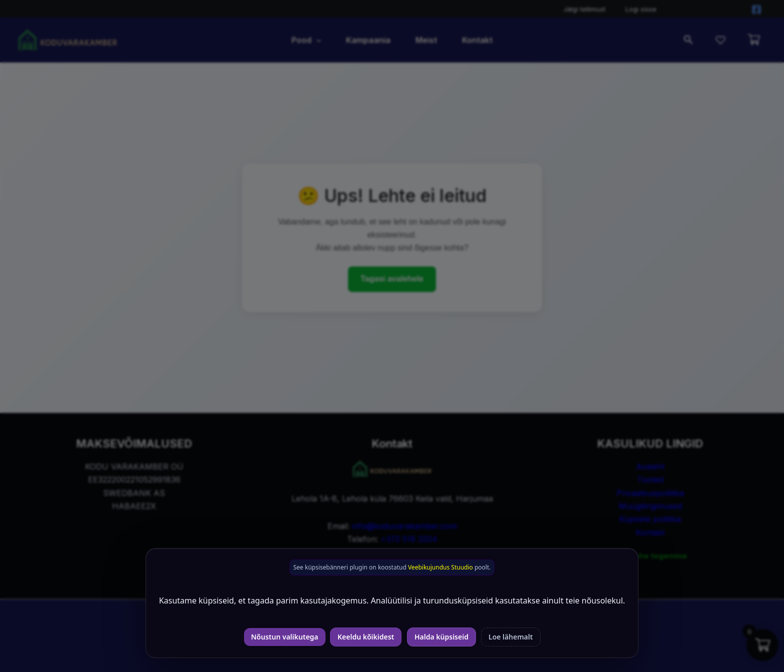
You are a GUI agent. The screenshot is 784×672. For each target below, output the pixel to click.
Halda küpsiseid (441, 637)
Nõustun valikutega (285, 637)
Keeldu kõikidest (366, 637)
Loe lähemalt (511, 637)
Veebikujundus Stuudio (440, 567)
